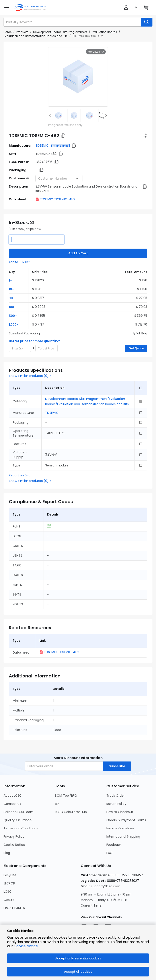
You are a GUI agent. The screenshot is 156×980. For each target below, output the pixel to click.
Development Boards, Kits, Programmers (60, 32)
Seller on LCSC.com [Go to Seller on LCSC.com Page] (19, 812)
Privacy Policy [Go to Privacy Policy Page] (14, 836)
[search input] (73, 22)
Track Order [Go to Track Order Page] (116, 796)
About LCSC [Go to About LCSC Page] (13, 796)
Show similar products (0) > (30, 376)
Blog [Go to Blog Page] (7, 853)
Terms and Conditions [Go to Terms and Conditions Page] (21, 828)
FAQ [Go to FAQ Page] (109, 853)
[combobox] (59, 178)
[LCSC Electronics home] (30, 8)
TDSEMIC (43, 146)
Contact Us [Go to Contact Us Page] (12, 804)
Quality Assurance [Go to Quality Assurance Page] (18, 820)
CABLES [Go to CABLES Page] (9, 900)
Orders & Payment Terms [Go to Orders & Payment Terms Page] (126, 820)
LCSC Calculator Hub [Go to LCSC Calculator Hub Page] (71, 812)
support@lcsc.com (106, 886)
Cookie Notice (26, 946)
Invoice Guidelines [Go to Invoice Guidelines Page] (120, 828)
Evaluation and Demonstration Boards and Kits (36, 36)
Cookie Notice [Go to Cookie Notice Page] (14, 845)
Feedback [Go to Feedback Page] (114, 845)
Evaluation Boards (104, 32)
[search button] (147, 22)
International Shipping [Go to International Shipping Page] (123, 836)
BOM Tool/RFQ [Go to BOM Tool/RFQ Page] (66, 796)
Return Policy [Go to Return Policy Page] (116, 804)
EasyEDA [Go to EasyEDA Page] (10, 875)
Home (8, 32)
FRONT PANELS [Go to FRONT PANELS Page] (14, 908)
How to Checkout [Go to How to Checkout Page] (120, 812)
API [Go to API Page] (57, 804)
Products (22, 32)
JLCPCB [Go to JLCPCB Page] (9, 883)
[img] (58, 115)
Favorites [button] (96, 52)
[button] (126, 8)
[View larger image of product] (78, 77)
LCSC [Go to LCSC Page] (8, 892)
